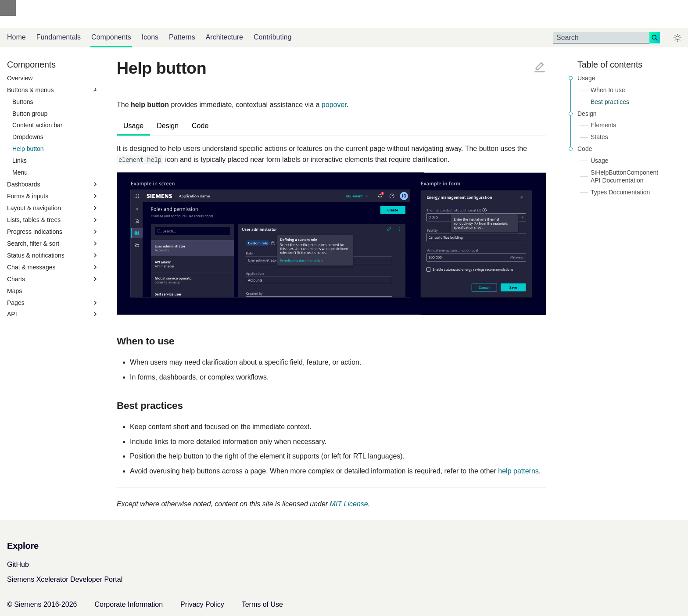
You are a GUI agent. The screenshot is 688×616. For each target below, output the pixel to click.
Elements (603, 125)
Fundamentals (59, 37)
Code (585, 149)
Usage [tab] (133, 126)
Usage (586, 78)
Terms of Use (262, 604)
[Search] (601, 38)
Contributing (272, 37)
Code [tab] (200, 126)
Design (587, 114)
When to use (608, 90)
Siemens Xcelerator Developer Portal (65, 579)
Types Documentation (620, 192)
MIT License (349, 504)
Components (111, 37)
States (599, 137)
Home (16, 37)
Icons (150, 37)
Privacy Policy (202, 604)
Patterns (182, 37)
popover (334, 105)
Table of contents (610, 64)
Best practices (610, 102)
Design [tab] (168, 126)
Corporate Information (129, 604)
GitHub (18, 564)
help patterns (518, 471)
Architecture (224, 37)
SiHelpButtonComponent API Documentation (624, 176)
